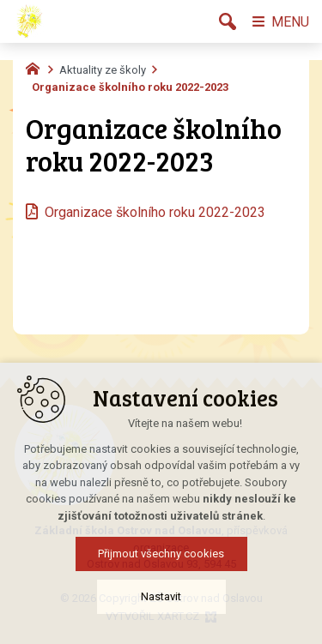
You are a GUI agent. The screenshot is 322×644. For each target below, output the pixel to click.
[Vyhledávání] (228, 21)
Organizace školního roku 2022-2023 (155, 212)
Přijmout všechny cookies (161, 596)
